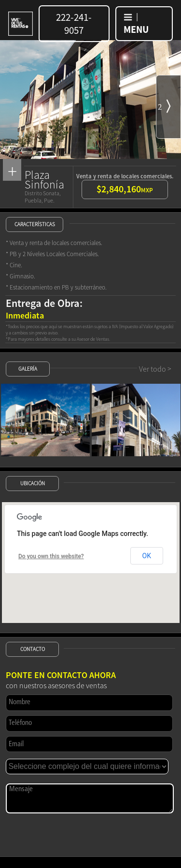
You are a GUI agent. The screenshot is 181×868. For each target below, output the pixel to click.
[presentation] (79, 834)
